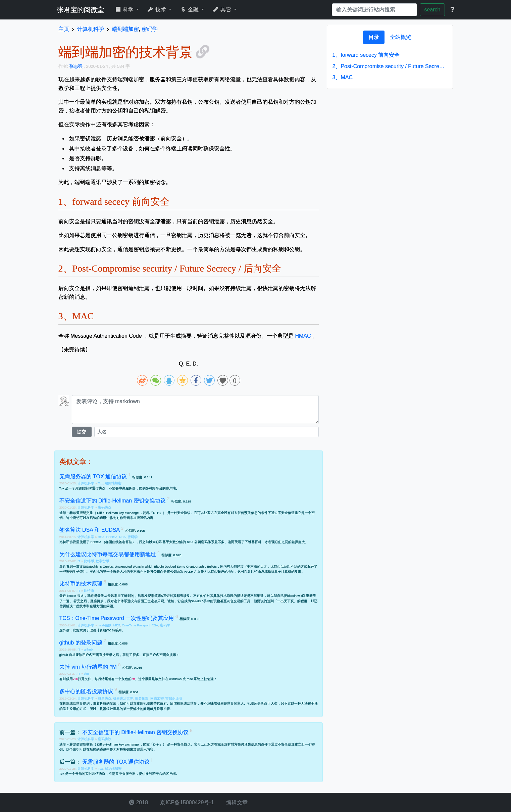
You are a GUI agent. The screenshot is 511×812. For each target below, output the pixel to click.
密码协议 (105, 507)
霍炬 (166, 596)
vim (86, 674)
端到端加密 (113, 483)
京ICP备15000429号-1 (186, 802)
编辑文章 (236, 802)
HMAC (303, 336)
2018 (139, 802)
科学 (125, 10)
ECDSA (112, 537)
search (432, 10)
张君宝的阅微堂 (81, 10)
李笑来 (156, 596)
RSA (122, 537)
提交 (82, 432)
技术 (157, 10)
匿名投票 (142, 698)
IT (79, 561)
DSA (101, 537)
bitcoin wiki (295, 596)
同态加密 (157, 698)
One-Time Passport (136, 625)
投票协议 (105, 698)
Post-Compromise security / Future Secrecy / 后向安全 (390, 66)
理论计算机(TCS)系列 (106, 630)
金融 (190, 10)
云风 (111, 596)
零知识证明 (174, 698)
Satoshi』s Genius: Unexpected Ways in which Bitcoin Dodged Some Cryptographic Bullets (151, 566)
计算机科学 (86, 483)
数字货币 (102, 561)
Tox (100, 483)
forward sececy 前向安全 (366, 55)
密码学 (133, 537)
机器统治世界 (123, 698)
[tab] (374, 37)
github (88, 649)
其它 (222, 10)
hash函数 (105, 625)
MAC (343, 77)
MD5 (117, 625)
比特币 (89, 561)
